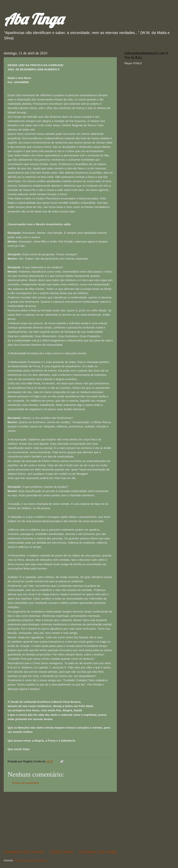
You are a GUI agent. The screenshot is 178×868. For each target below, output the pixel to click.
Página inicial (61, 852)
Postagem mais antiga (98, 852)
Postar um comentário (26, 783)
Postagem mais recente (24, 852)
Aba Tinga (33, 19)
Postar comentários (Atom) (31, 860)
